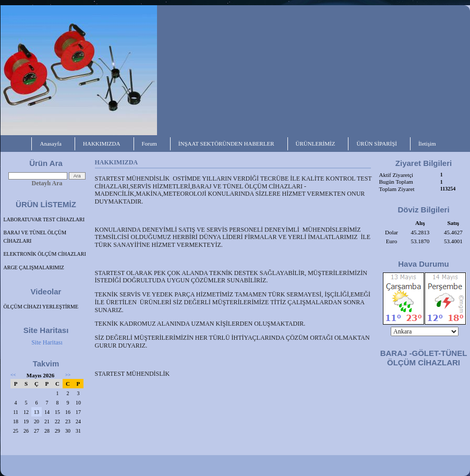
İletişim (427, 144)
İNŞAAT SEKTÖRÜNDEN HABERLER (226, 144)
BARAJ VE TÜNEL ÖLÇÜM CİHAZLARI (35, 237)
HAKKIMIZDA (102, 144)
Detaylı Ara (47, 183)
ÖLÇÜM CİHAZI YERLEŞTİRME (41, 307)
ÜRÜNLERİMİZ (316, 144)
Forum (149, 144)
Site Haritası (47, 342)
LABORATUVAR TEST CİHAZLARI (44, 219)
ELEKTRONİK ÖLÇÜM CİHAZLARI (45, 254)
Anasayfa (51, 144)
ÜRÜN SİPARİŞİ (377, 144)
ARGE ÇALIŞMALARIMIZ (34, 267)
